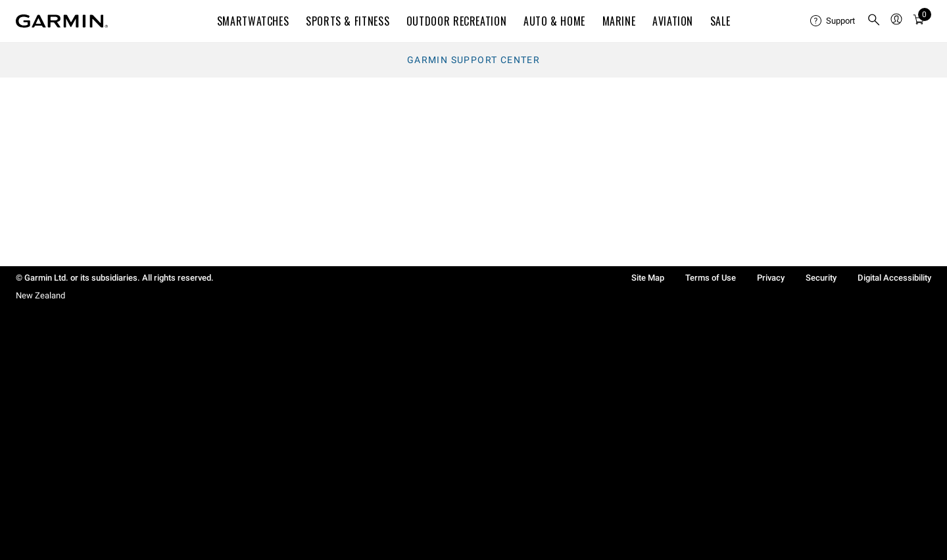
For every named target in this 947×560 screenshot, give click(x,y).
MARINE (619, 21)
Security (821, 278)
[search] (874, 21)
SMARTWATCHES (253, 21)
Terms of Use (711, 278)
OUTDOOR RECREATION (457, 21)
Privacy (771, 278)
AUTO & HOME (554, 21)
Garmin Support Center (473, 60)
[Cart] (919, 21)
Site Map (648, 278)
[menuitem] (833, 21)
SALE (720, 21)
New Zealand (40, 295)
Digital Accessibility (894, 278)
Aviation (673, 21)
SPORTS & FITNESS (348, 21)
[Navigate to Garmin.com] (62, 21)
